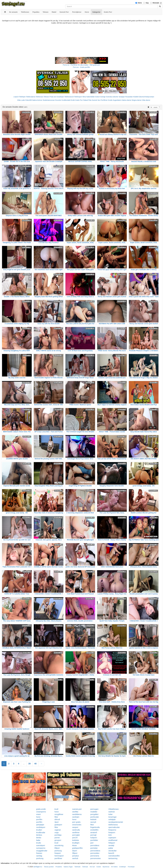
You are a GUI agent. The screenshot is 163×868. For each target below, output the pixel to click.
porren (57, 838)
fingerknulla (95, 827)
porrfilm (39, 819)
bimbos (39, 835)
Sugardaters (117, 100)
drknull (57, 819)
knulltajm (76, 843)
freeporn (112, 833)
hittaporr (112, 843)
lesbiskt (93, 819)
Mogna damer (137, 100)
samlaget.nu (38, 867)
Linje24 (16, 97)
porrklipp (58, 835)
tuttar (110, 814)
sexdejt (111, 845)
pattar (111, 848)
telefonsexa (113, 825)
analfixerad (113, 840)
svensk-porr (77, 809)
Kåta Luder (21, 100)
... (24, 764)
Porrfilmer (104, 100)
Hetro (140, 3)
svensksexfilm (114, 856)
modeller (94, 812)
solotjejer (112, 819)
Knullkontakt (66, 100)
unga (57, 833)
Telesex (46, 97)
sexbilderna (77, 814)
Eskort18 (142, 97)
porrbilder (94, 840)
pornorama (95, 856)
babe (38, 840)
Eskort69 (29, 100)
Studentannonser (49, 100)
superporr (112, 838)
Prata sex (53, 97)
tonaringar (113, 817)
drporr (75, 851)
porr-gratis (76, 822)
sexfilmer (76, 833)
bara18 (111, 853)
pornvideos (95, 845)
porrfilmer (58, 858)
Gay (147, 3)
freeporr (58, 853)
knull (56, 809)
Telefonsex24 (69, 97)
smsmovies (77, 825)
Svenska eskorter (112, 97)
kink (110, 835)
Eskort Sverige (100, 97)
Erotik (73, 100)
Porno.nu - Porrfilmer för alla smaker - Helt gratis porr (81, 65)
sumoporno (41, 848)
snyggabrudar (42, 851)
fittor (56, 817)
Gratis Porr (79, 100)
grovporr (58, 840)
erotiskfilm (94, 830)
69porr (57, 848)
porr (92, 843)
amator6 (94, 833)
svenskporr (41, 845)
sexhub (75, 858)
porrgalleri (94, 814)
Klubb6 (136, 97)
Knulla (110, 100)
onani (38, 814)
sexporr (75, 827)
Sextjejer (122, 97)
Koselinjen (60, 97)
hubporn (94, 838)
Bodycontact (150, 97)
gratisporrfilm (77, 848)
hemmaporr (59, 856)
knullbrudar (41, 833)
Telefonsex (39, 97)
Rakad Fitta (87, 100)
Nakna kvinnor (37, 100)
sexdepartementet (116, 822)
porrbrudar (95, 817)
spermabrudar (114, 827)
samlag (39, 856)
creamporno (41, 812)
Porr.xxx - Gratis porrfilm (82, 67)
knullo (39, 843)
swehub (112, 812)
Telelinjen (22, 97)
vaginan (58, 830)
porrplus (76, 856)
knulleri (39, 830)
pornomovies (96, 858)
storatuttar (113, 851)
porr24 (75, 838)
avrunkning (59, 845)
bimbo (39, 838)
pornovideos (95, 851)
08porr (75, 853)
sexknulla (76, 830)
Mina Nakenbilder (89, 97)
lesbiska (76, 840)
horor (57, 812)
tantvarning (113, 858)
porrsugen (94, 809)
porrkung (58, 851)
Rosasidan (129, 97)
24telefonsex (114, 809)
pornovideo (95, 853)
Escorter (58, 100)
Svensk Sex (96, 100)
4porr (57, 822)
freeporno (112, 830)
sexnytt (93, 822)
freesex (39, 853)
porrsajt (93, 835)
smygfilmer (59, 814)
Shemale (156, 3)
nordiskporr (41, 827)
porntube (94, 848)
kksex (75, 845)
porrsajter (76, 835)
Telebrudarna (31, 97)
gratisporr (58, 825)
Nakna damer (127, 100)
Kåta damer (146, 100)
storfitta (75, 812)
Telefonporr (78, 97)
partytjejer (40, 825)
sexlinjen (76, 817)
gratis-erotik (41, 809)
